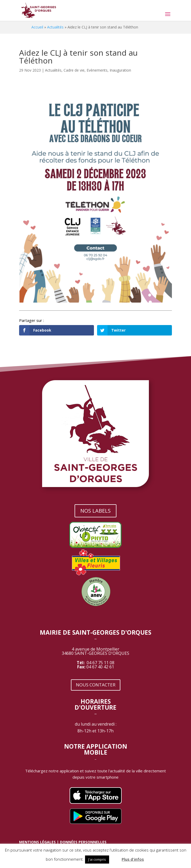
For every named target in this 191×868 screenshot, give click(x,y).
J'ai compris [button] (97, 859)
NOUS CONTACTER (96, 685)
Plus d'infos (133, 859)
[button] (115, 857)
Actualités (55, 27)
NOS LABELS (95, 511)
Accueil (37, 27)
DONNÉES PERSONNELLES (83, 842)
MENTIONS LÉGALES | (40, 842)
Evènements (97, 70)
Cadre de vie (74, 70)
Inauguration (120, 70)
